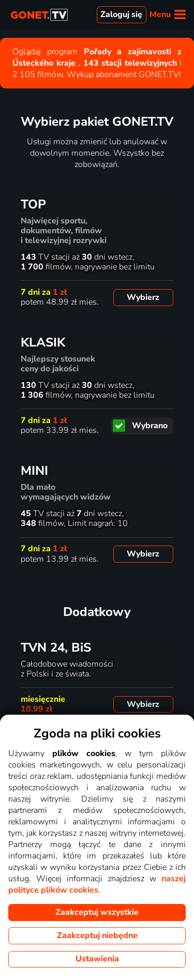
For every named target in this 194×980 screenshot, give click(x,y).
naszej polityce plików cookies (97, 884)
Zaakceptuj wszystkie (97, 912)
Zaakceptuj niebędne (97, 936)
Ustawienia (97, 959)
